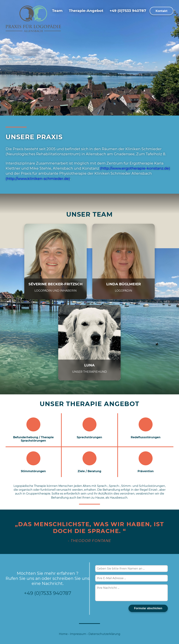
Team (57, 11)
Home (63, 634)
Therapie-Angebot (86, 11)
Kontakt (162, 11)
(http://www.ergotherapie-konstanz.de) (135, 168)
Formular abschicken (148, 608)
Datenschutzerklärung (104, 634)
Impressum (78, 634)
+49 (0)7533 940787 (128, 11)
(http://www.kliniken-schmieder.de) (38, 179)
